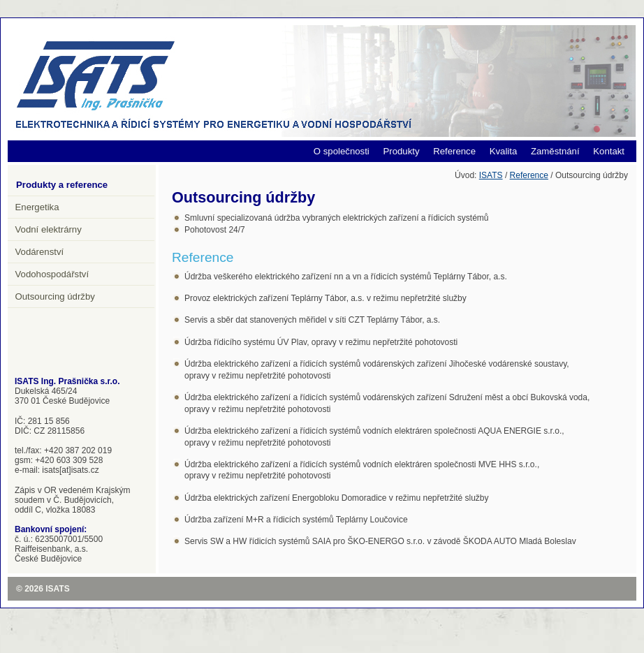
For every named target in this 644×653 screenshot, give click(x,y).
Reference (454, 151)
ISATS (491, 175)
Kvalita (504, 151)
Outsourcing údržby (55, 296)
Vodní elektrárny (49, 229)
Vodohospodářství (52, 274)
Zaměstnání (555, 151)
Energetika (37, 207)
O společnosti (342, 151)
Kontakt (609, 151)
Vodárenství (40, 252)
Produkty (401, 151)
